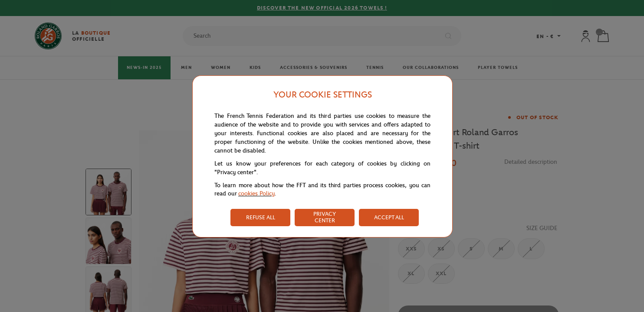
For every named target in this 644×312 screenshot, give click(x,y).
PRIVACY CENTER (325, 217)
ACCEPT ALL (389, 217)
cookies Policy (256, 193)
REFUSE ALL (261, 217)
